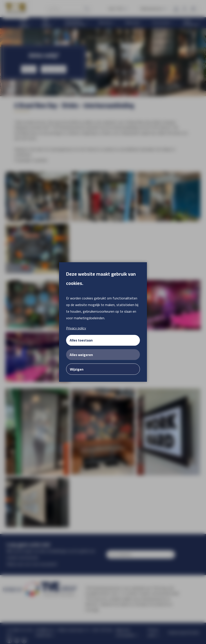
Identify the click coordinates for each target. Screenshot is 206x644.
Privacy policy (76, 328)
